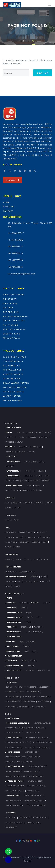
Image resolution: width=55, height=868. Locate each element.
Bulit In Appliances (13, 701)
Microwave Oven (13, 370)
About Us (9, 207)
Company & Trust (13, 795)
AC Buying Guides (13, 752)
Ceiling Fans (24, 706)
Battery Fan (11, 312)
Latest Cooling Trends (15, 791)
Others (9, 598)
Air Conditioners (14, 295)
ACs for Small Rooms (42, 723)
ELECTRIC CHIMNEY (26, 822)
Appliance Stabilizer (14, 666)
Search (43, 73)
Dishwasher (11, 325)
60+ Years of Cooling (14, 800)
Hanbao (9, 537)
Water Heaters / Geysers (16, 577)
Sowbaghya (25, 542)
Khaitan (28, 537)
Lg (16, 437)
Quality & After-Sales (14, 805)
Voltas (20, 442)
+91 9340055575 (15, 267)
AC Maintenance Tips (37, 766)
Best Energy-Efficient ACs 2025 (17, 742)
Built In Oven (11, 627)
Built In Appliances (14, 612)
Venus (17, 547)
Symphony (39, 503)
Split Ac (9, 432)
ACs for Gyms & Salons (16, 728)
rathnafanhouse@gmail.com (21, 274)
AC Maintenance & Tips (15, 766)
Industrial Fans (13, 361)
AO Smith (9, 559)
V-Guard (18, 508)
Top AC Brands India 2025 (42, 742)
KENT (29, 559)
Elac (19, 581)
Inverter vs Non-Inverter (40, 747)
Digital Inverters (14, 321)
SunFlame (37, 632)
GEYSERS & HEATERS (13, 567)
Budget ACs (28, 762)
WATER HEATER (11, 818)
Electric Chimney (12, 697)
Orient (49, 503)
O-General (43, 437)
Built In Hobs (11, 608)
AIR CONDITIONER (12, 718)
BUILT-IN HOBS (11, 822)
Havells (18, 537)
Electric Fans (11, 334)
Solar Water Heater (16, 383)
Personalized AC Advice (35, 800)
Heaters (21, 692)
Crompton (28, 503)
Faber (16, 520)
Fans (7, 528)
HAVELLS (44, 559)
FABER (36, 559)
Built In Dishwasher (14, 617)
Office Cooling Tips (36, 728)
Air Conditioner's (13, 427)
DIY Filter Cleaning (31, 771)
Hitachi (8, 437)
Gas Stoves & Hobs (14, 357)
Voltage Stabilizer (15, 387)
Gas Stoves (10, 641)
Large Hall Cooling (33, 733)
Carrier (30, 432)
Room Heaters (12, 379)
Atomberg (21, 532)
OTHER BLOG (11, 813)
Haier (47, 432)
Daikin (39, 432)
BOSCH (37, 617)
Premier (24, 661)
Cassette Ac (11, 456)
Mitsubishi (32, 437)
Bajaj (8, 503)
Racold (45, 581)
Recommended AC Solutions (17, 723)
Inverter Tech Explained (15, 786)
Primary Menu (50, 5)
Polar (8, 542)
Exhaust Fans (11, 338)
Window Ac (10, 447)
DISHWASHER (24, 818)
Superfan (36, 542)
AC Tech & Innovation (14, 781)
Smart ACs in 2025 (35, 781)
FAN (37, 822)
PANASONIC (38, 627)
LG (30, 627)
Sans (26, 651)
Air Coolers (44, 687)
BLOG (8, 714)
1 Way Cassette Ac (13, 461)
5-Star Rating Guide (35, 786)
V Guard (9, 547)
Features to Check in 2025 (16, 757)
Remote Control (13, 374)
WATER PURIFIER (11, 827)
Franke (26, 646)
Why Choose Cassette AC (17, 747)
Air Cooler (10, 299)
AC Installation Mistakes (33, 776)
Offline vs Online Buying (36, 805)
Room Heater (11, 572)
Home (6, 202)
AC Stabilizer (11, 661)
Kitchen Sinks (11, 366)
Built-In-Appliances (15, 316)
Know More (12, 180)
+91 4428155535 (15, 247)
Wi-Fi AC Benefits (34, 791)
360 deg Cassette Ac (14, 485)
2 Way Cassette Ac (13, 471)
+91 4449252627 (15, 240)
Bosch (8, 520)
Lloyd (22, 437)
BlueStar (21, 432)
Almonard (10, 532)
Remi (15, 542)
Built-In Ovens (29, 701)
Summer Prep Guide (13, 776)
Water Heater (12, 396)
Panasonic (10, 442)
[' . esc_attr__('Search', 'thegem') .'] (16, 73)
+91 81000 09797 (16, 233)
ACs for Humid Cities (13, 733)
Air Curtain (10, 303)
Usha (9, 508)
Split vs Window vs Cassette (37, 737)
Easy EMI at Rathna (13, 762)
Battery (8, 308)
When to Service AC (13, 771)
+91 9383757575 (15, 253)
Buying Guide (11, 682)
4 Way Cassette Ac (13, 476)
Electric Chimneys (14, 329)
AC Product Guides (13, 737)
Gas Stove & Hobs (29, 697)
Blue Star (20, 559)
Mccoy (37, 537)
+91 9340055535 (15, 260)
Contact (8, 211)
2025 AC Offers (34, 757)
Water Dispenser (14, 392)
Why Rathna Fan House (33, 795)
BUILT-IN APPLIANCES (39, 818)
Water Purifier (12, 400)
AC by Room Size (31, 752)
